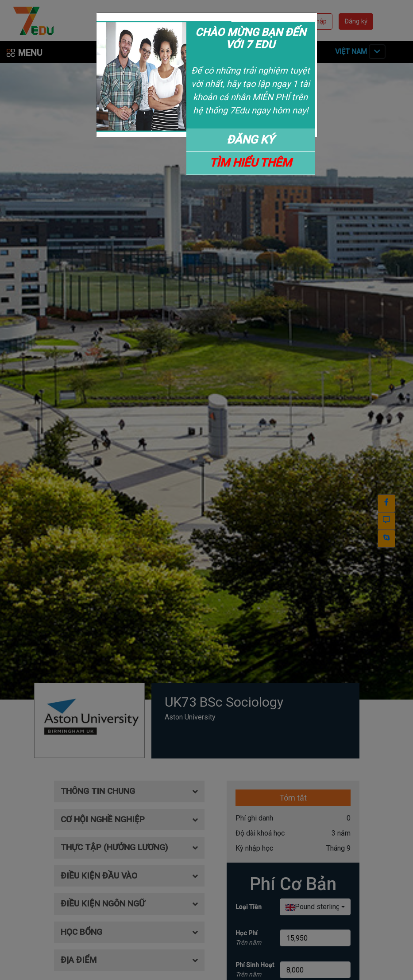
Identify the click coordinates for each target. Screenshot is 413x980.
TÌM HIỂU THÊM (251, 163)
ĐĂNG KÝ (251, 140)
